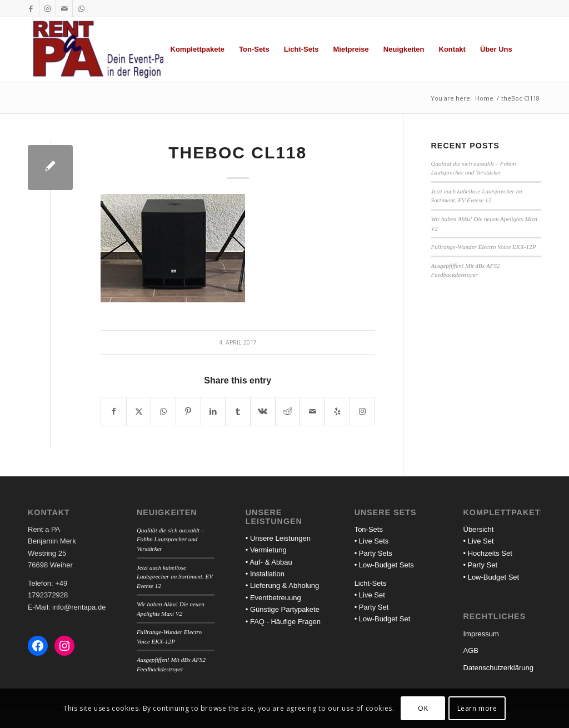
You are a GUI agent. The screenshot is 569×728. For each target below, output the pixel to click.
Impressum (481, 634)
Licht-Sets (371, 583)
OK (423, 708)
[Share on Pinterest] (188, 412)
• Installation (265, 574)
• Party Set (372, 607)
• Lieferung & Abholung (283, 585)
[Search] (530, 49)
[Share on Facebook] (114, 412)
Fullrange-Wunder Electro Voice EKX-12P (484, 247)
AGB (471, 650)
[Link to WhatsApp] (81, 8)
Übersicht (479, 529)
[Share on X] (139, 412)
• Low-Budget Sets (384, 565)
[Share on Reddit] (288, 412)
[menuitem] (198, 49)
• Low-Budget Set (383, 619)
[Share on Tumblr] (238, 412)
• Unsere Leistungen (278, 538)
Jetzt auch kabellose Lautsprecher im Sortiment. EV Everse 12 (175, 577)
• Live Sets (372, 541)
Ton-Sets (369, 529)
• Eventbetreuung (273, 598)
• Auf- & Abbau (269, 562)
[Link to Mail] (64, 8)
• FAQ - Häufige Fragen (283, 622)
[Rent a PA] (108, 49)
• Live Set (370, 595)
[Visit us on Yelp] (337, 412)
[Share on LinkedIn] (213, 412)
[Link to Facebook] (31, 8)
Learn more (477, 708)
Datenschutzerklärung (498, 668)
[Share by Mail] (312, 412)
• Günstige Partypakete (283, 609)
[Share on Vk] (263, 412)
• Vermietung (266, 550)
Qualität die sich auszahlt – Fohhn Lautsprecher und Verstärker (171, 539)
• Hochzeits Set (488, 553)
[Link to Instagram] (48, 8)
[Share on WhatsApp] (163, 412)
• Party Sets (373, 553)
